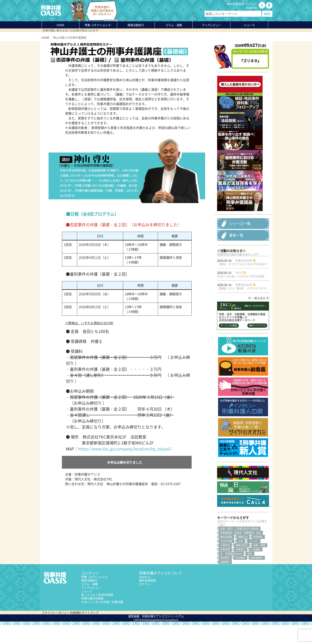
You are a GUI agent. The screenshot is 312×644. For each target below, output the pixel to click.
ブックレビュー (212, 25)
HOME (60, 25)
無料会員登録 (236, 4)
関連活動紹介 (136, 25)
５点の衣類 (226, 560)
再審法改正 (242, 564)
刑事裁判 (240, 568)
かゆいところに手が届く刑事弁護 (102, 621)
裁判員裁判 (257, 577)
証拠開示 (225, 581)
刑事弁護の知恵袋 (92, 617)
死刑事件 (225, 577)
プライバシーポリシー (56, 631)
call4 (241, 560)
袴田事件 (258, 556)
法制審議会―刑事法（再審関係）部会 (241, 552)
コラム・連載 (90, 603)
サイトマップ (90, 631)
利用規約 (76, 631)
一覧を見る (258, 317)
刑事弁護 (225, 568)
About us (251, 7)
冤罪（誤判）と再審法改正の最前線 (239, 547)
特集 (98, 25)
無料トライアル (257, 344)
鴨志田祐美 (226, 556)
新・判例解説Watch (231, 573)
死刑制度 (240, 577)
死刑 (250, 573)
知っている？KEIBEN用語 (97, 614)
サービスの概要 (229, 344)
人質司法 (225, 564)
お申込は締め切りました (125, 462)
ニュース (87, 610)
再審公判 (243, 556)
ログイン (252, 4)
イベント (254, 560)
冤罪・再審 (259, 564)
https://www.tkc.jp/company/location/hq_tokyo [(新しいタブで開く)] (123, 449)
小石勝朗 (256, 568)
